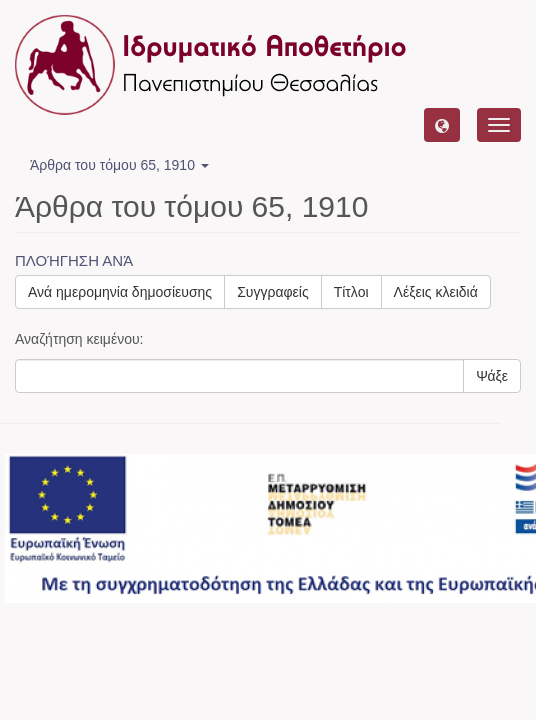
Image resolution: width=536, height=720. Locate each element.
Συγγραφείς (273, 292)
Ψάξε (492, 376)
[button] (442, 125)
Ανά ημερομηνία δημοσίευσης (120, 292)
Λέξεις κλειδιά (436, 292)
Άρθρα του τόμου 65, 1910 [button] (119, 165)
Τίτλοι (351, 292)
